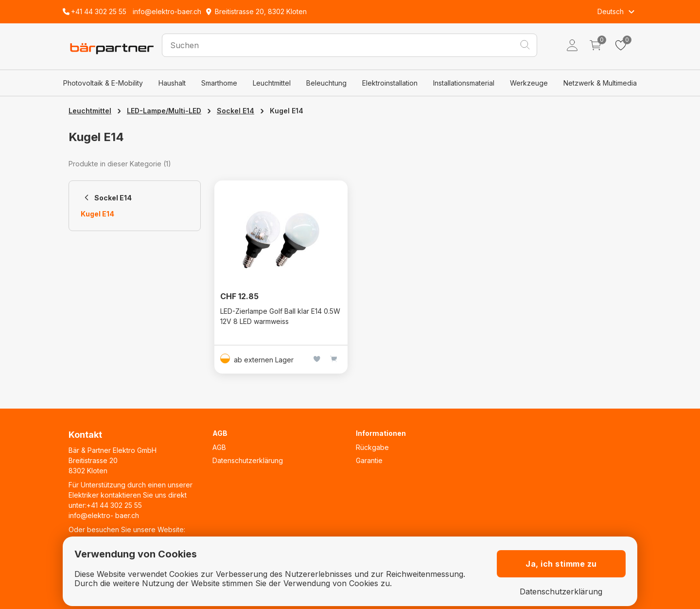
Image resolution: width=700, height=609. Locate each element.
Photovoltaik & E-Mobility (103, 83)
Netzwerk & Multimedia (600, 83)
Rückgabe (372, 447)
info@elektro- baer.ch (104, 515)
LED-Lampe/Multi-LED (164, 111)
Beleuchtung (326, 83)
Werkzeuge (529, 83)
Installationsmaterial (464, 83)
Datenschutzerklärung (248, 460)
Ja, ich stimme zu (561, 564)
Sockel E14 (236, 111)
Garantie (369, 460)
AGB (219, 447)
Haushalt (172, 83)
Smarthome (219, 83)
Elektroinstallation (390, 83)
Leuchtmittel (272, 83)
